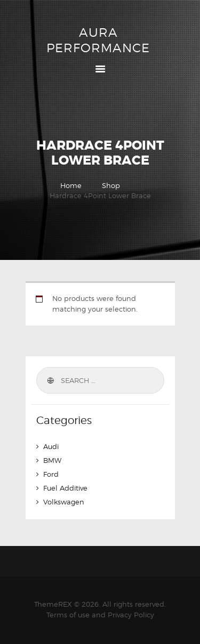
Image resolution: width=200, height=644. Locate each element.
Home (71, 185)
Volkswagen (64, 502)
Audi (51, 446)
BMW (52, 460)
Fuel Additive (65, 488)
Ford (51, 474)
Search (50, 380)
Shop (111, 185)
